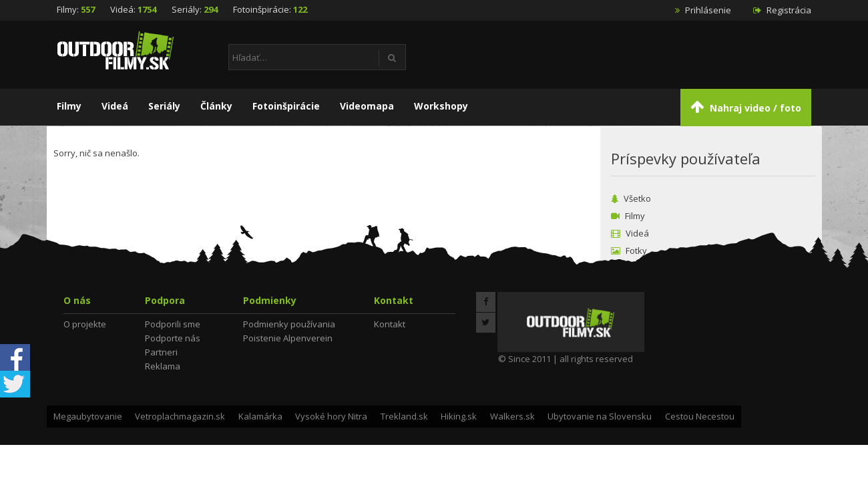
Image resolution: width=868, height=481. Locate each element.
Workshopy (441, 106)
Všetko (631, 198)
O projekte (85, 324)
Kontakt (390, 324)
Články (216, 106)
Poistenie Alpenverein (288, 338)
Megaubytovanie (88, 416)
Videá (115, 106)
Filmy (69, 106)
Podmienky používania (289, 324)
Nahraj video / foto (746, 107)
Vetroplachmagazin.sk (180, 416)
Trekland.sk (404, 416)
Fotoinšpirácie (286, 106)
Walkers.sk (512, 416)
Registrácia (782, 10)
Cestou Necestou (700, 416)
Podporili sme (173, 324)
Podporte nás (173, 338)
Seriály (164, 106)
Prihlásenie (703, 10)
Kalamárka (260, 416)
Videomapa (367, 106)
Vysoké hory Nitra (331, 416)
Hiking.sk (459, 416)
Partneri (161, 352)
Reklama (163, 366)
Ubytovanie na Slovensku (600, 416)
